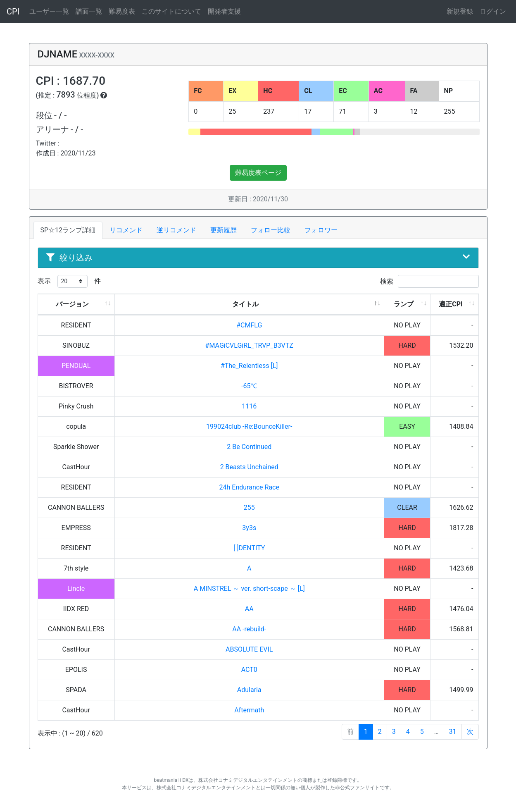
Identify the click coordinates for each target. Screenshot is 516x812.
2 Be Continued (249, 447)
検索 (429, 281)
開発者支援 (224, 11)
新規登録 (460, 11)
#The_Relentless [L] (249, 366)
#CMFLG (249, 325)
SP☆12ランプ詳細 (68, 230)
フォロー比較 (271, 230)
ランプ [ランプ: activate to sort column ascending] (404, 304)
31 (453, 732)
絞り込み (258, 258)
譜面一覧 (89, 11)
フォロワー (321, 230)
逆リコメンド (176, 230)
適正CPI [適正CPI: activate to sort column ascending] (451, 304)
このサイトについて (171, 11)
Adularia (249, 690)
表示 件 (69, 281)
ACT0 (249, 670)
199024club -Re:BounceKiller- (249, 426)
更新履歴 (224, 230)
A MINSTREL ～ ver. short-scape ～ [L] (249, 589)
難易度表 (122, 11)
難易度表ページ (258, 173)
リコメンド (126, 230)
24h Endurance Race (249, 487)
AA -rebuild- (249, 629)
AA (249, 609)
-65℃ (249, 386)
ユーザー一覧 (49, 11)
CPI (13, 12)
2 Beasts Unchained (249, 467)
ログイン (493, 11)
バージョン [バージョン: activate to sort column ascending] (72, 304)
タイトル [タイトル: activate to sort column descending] (245, 304)
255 (249, 507)
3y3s (249, 528)
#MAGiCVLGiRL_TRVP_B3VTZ (249, 345)
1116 (249, 406)
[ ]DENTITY (249, 548)
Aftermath (249, 710)
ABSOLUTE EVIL (249, 649)
